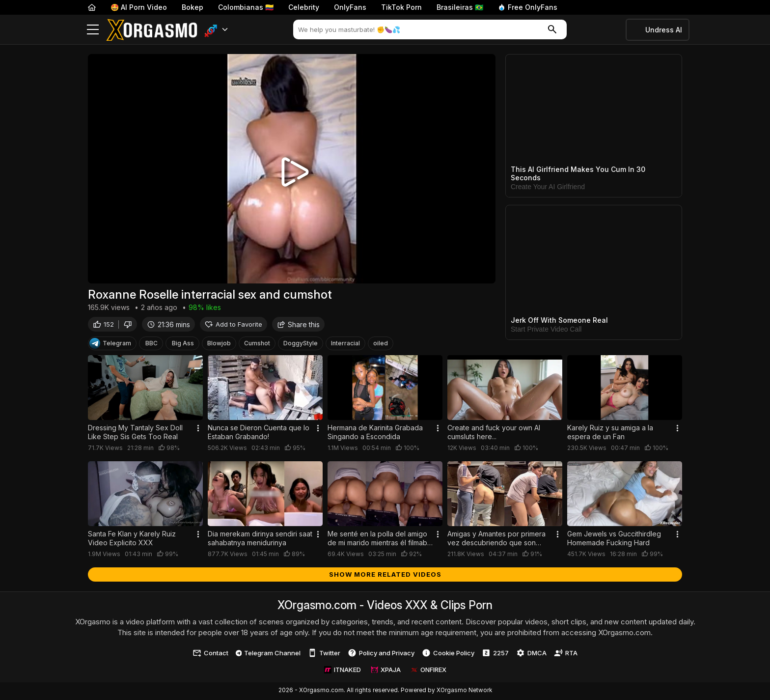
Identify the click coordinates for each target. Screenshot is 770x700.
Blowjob (219, 345)
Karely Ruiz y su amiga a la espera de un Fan (610, 434)
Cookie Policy (448, 654)
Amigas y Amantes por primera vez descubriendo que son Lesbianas (496, 539)
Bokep (192, 7)
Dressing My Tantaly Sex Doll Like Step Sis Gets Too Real (135, 434)
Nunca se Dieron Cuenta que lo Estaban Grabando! (259, 434)
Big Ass (183, 345)
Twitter (324, 654)
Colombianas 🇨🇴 (246, 7)
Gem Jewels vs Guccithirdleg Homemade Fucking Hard (614, 539)
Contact (210, 654)
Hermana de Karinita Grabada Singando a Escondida (375, 434)
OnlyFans (350, 7)
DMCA (531, 654)
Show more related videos (385, 575)
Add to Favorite (234, 325)
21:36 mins (168, 325)
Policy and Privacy (381, 654)
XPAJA (386, 671)
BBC (151, 345)
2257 (495, 654)
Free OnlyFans (528, 7)
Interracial (345, 345)
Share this (298, 325)
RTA (566, 654)
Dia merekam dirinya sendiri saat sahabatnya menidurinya (260, 539)
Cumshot (257, 345)
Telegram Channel (268, 654)
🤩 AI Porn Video (139, 7)
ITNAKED (343, 671)
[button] (216, 30)
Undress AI (664, 30)
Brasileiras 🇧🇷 (460, 7)
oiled (381, 345)
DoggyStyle (301, 345)
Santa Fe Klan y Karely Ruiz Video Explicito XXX (132, 539)
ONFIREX (428, 671)
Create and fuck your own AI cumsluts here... (494, 434)
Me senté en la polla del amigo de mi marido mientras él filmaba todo (379, 539)
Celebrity (304, 7)
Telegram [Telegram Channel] (110, 345)
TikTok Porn (401, 7)
